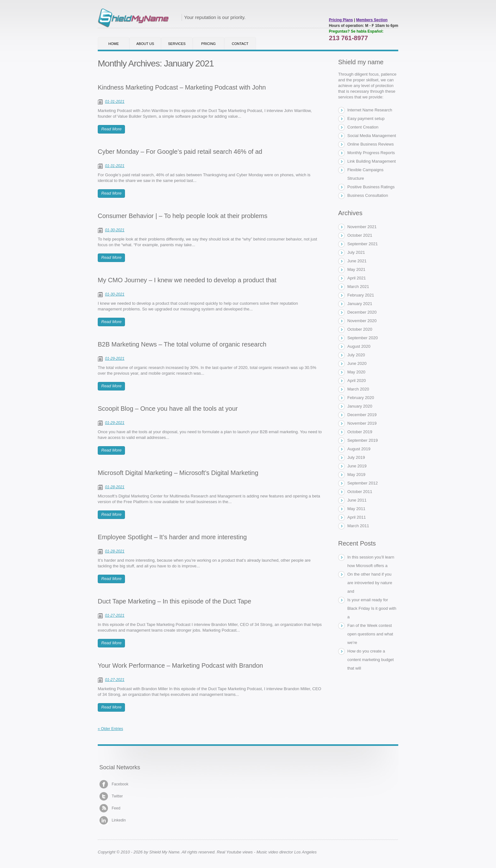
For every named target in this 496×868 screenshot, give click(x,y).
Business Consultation (368, 195)
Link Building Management (372, 161)
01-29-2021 (115, 359)
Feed (110, 808)
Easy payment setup (366, 119)
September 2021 (363, 244)
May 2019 (356, 475)
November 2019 (362, 423)
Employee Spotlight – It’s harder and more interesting (172, 537)
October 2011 (360, 492)
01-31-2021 (115, 102)
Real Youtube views (235, 852)
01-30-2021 (115, 230)
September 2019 (363, 440)
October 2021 (360, 235)
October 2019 (360, 432)
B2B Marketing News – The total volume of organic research (182, 344)
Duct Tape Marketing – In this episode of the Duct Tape (174, 601)
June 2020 (357, 363)
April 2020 (357, 381)
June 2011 (357, 500)
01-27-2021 (115, 615)
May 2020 (356, 372)
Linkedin (113, 820)
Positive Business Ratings (371, 187)
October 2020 (360, 329)
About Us (145, 44)
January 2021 (360, 304)
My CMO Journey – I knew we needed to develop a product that (187, 280)
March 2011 (358, 526)
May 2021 (356, 269)
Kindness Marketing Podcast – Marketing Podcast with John (182, 87)
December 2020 (362, 312)
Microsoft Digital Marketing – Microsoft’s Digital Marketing (178, 473)
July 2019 (356, 457)
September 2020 (363, 338)
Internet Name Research (370, 110)
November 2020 (362, 321)
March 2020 (358, 389)
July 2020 (356, 355)
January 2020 (360, 406)
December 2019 (362, 415)
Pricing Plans (341, 20)
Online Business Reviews (371, 144)
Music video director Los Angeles (287, 852)
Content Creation (363, 127)
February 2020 (361, 398)
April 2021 (357, 278)
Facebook (114, 784)
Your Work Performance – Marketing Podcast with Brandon (180, 665)
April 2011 (357, 517)
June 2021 (357, 261)
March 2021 (358, 287)
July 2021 (356, 252)
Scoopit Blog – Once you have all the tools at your (168, 409)
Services (177, 44)
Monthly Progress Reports (371, 153)
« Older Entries (110, 729)
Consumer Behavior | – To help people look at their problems (183, 216)
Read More (111, 129)
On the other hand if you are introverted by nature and (370, 583)
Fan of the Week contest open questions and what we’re (370, 634)
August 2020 (359, 346)
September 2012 (363, 483)
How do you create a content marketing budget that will (371, 660)
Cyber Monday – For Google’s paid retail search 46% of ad (180, 152)
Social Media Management (372, 136)
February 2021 (361, 295)
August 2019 (359, 449)
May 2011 (356, 509)
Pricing (208, 44)
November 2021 (362, 227)
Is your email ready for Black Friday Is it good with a (372, 608)
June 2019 (357, 466)
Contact (240, 44)
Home (114, 44)
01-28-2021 (115, 487)
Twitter (111, 796)
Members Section (372, 20)
